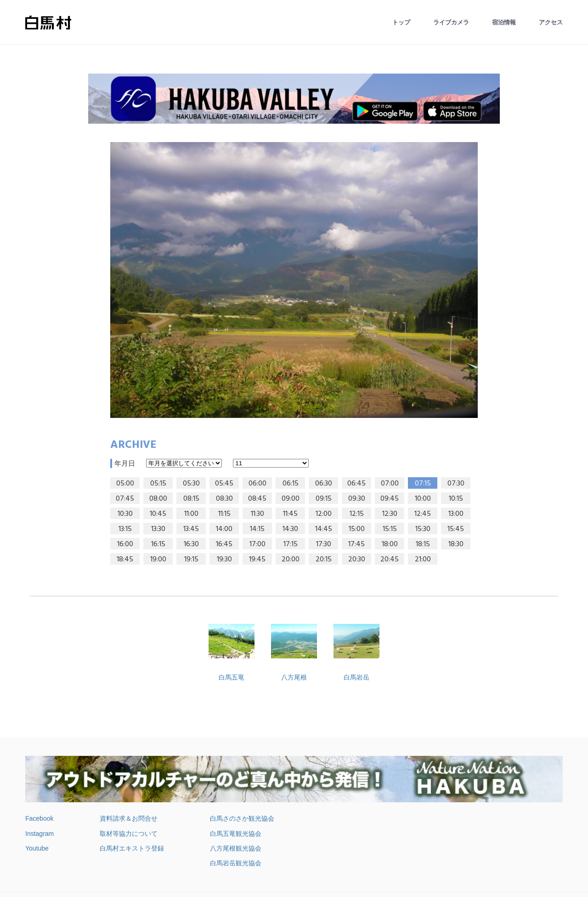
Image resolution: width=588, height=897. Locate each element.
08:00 (158, 499)
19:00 (158, 560)
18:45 (125, 560)
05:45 (224, 484)
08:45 (257, 499)
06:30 (324, 484)
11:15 (224, 514)
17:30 (324, 544)
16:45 (224, 544)
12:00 (324, 514)
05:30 (191, 484)
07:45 (125, 499)
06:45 (356, 484)
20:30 (357, 560)
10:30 (125, 514)
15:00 (357, 529)
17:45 (356, 544)
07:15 (423, 484)
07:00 (390, 484)
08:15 (191, 499)
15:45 (456, 529)
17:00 (257, 544)
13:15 (125, 529)
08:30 (224, 499)
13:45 (191, 529)
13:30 (158, 529)
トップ (401, 22)
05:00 (125, 484)
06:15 (291, 484)
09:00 (291, 499)
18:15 (423, 544)
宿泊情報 (504, 22)
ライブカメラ (451, 22)
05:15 (158, 484)
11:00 (191, 514)
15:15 (390, 529)
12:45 (423, 514)
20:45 (390, 560)
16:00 (125, 544)
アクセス (551, 22)
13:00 (456, 514)
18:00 (390, 544)
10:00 (423, 499)
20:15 (324, 560)
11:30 (257, 514)
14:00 (224, 529)
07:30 (456, 484)
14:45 (324, 529)
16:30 (191, 544)
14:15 (257, 529)
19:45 (257, 560)
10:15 (456, 499)
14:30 (290, 529)
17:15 (291, 544)
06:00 (257, 484)
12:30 (390, 514)
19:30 (224, 560)
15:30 (423, 529)
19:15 (191, 560)
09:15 (324, 499)
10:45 (158, 514)
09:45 (390, 499)
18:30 (456, 544)
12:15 (357, 514)
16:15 (158, 544)
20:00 (291, 560)
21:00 (423, 560)
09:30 (357, 499)
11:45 (290, 514)
